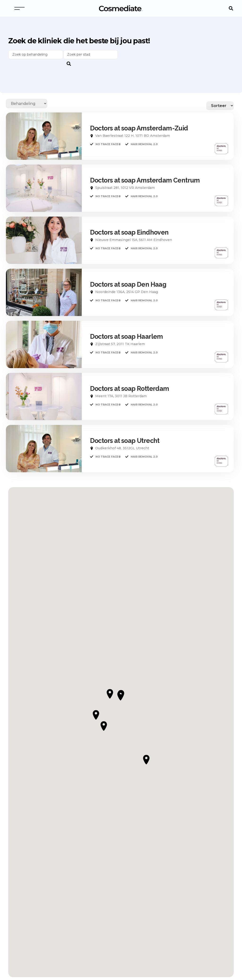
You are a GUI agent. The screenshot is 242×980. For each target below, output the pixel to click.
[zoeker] (91, 55)
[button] (231, 8)
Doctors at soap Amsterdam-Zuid (139, 128)
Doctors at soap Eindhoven (129, 232)
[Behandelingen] (27, 104)
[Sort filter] (220, 106)
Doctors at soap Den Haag (128, 284)
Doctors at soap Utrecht (125, 441)
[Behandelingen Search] (36, 55)
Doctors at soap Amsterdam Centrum (145, 180)
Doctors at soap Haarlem (127, 336)
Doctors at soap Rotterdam (130, 389)
